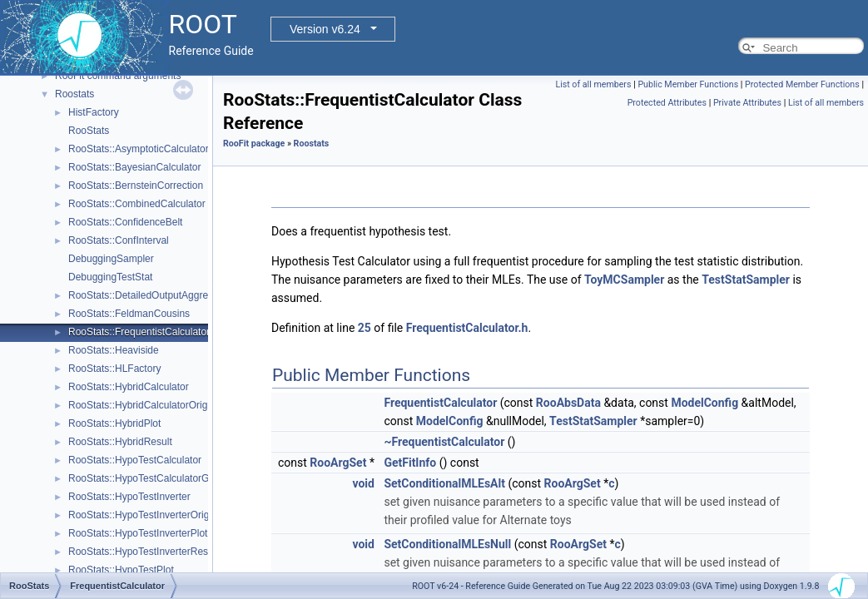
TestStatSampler (746, 280)
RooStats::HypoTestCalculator (135, 460)
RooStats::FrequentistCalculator (139, 332)
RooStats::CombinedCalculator (137, 204)
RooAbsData (568, 403)
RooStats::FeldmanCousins (129, 314)
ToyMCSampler (624, 280)
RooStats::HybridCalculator (129, 387)
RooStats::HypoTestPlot (121, 570)
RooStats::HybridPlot (114, 423)
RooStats (89, 131)
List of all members (593, 84)
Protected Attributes (667, 103)
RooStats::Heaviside (114, 350)
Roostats (74, 94)
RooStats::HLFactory (114, 369)
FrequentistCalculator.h (467, 328)
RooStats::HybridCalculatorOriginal (146, 405)
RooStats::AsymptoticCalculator (139, 149)
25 (365, 328)
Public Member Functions (688, 84)
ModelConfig (704, 403)
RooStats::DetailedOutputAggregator (149, 295)
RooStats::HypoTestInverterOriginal (146, 515)
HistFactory (94, 112)
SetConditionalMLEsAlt (444, 483)
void (363, 483)
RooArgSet (338, 463)
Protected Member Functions (802, 84)
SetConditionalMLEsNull (447, 544)
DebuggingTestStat (110, 277)
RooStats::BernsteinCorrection (136, 186)
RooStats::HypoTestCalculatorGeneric (152, 478)
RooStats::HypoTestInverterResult (144, 552)
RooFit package (254, 144)
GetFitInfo (410, 463)
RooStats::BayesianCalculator (134, 167)
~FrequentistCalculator (444, 442)
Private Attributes (747, 103)
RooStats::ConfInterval (119, 240)
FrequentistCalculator (440, 403)
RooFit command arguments (118, 76)
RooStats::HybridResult (120, 442)
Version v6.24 (325, 29)
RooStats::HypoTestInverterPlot (138, 533)
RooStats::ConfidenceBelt (125, 222)
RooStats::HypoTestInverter (129, 497)
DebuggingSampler (111, 259)
